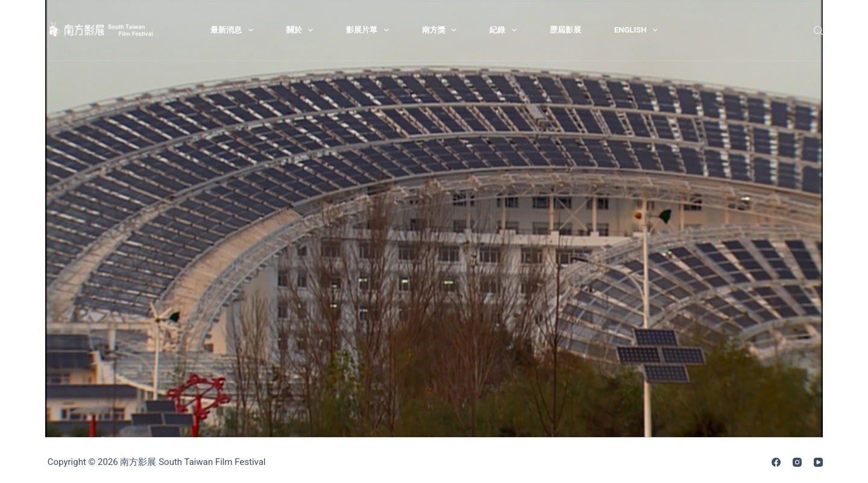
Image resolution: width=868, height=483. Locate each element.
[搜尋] (818, 30)
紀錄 (505, 30)
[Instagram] (797, 462)
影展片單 (370, 30)
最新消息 (234, 30)
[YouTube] (818, 462)
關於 (302, 30)
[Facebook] (776, 462)
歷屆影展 (565, 30)
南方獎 (442, 30)
